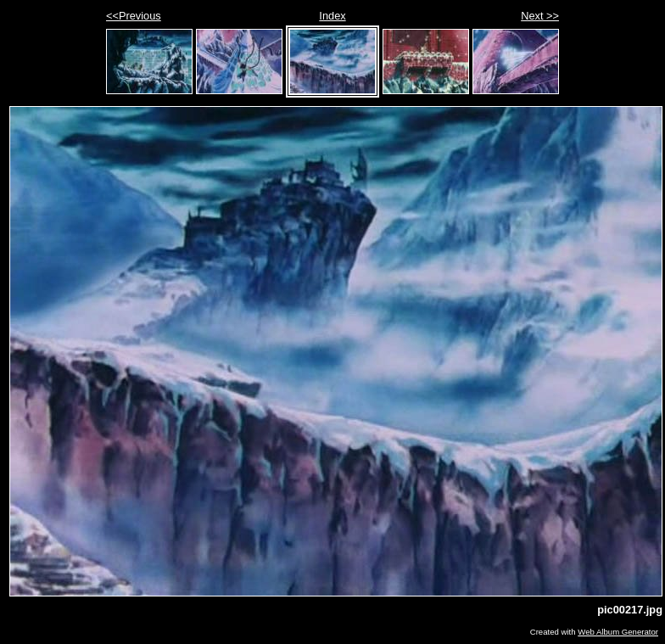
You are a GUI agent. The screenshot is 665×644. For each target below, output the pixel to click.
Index (332, 16)
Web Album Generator (618, 632)
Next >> (540, 16)
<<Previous (134, 16)
